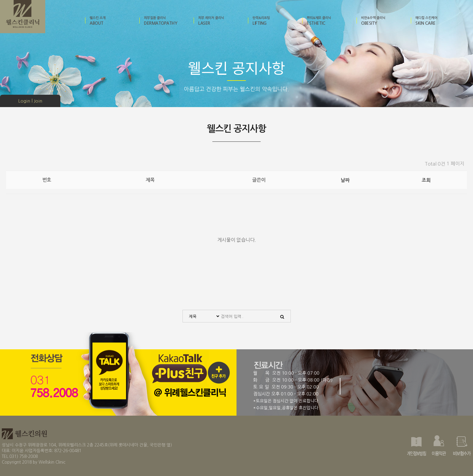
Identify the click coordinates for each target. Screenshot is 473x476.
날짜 (345, 180)
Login (24, 101)
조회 (426, 180)
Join (38, 101)
